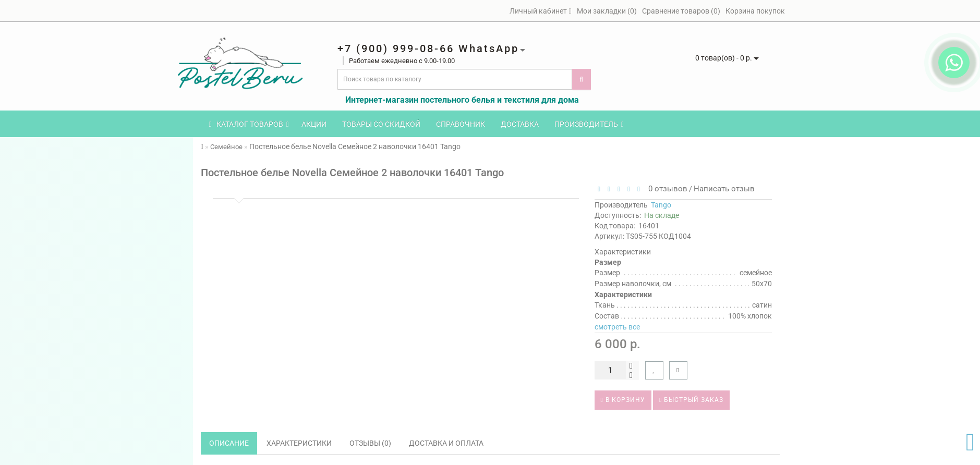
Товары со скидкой (381, 124)
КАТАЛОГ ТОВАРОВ (249, 124)
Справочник (461, 124)
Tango (661, 205)
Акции (314, 124)
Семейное (226, 147)
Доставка (520, 124)
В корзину (623, 400)
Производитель (589, 124)
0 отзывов (666, 189)
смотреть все (617, 327)
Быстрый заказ (691, 400)
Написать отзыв (724, 189)
